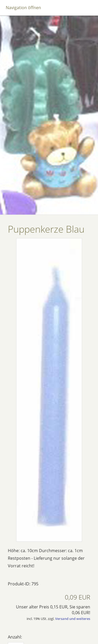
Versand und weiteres (73, 619)
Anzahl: (15, 637)
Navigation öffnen (23, 8)
